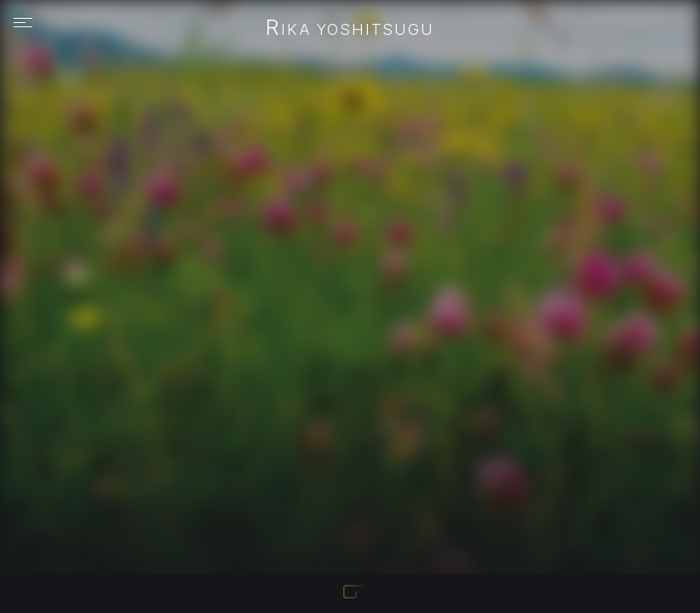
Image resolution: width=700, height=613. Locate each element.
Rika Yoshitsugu (350, 29)
